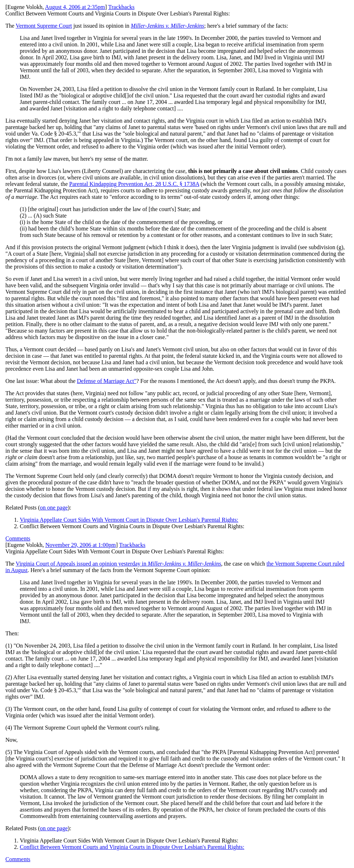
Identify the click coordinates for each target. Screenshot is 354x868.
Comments (18, 538)
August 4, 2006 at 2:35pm (75, 7)
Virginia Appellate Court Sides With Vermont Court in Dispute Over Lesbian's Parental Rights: (129, 520)
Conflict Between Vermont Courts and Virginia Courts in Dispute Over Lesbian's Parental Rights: (132, 847)
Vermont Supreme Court (44, 26)
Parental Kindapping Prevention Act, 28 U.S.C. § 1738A (134, 184)
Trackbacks (121, 7)
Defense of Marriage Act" (107, 381)
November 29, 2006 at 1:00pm (81, 545)
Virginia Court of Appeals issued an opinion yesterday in (119, 564)
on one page (54, 508)
